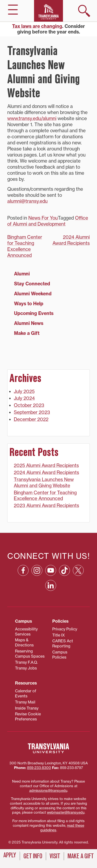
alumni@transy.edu (27, 201)
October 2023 (29, 405)
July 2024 (24, 398)
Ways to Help (29, 304)
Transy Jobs (26, 668)
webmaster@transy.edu (66, 812)
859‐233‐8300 (39, 768)
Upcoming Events (34, 313)
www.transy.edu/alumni (32, 118)
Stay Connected (32, 284)
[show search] (84, 11)
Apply (10, 855)
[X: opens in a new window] (78, 570)
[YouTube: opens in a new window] (51, 570)
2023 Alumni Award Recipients (46, 505)
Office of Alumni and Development (48, 221)
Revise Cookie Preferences (28, 716)
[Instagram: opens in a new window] (37, 570)
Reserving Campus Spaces (30, 654)
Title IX (59, 635)
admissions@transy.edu (48, 791)
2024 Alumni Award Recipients (71, 240)
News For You (43, 218)
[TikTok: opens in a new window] (64, 570)
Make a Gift (27, 333)
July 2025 (24, 391)
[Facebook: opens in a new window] (23, 570)
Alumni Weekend (33, 294)
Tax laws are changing (37, 26)
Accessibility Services (26, 632)
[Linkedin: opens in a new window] (51, 585)
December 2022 (31, 419)
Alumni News (29, 323)
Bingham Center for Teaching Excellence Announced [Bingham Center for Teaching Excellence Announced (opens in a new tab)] (25, 246)
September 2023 (32, 412)
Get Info (33, 856)
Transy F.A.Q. (26, 662)
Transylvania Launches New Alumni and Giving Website (44, 483)
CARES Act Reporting (63, 643)
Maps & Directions (24, 642)
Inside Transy (27, 708)
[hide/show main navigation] (13, 10)
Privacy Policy (65, 629)
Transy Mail (25, 702)
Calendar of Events (26, 693)
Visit (55, 856)
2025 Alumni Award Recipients (46, 465)
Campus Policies (60, 655)
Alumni (22, 274)
